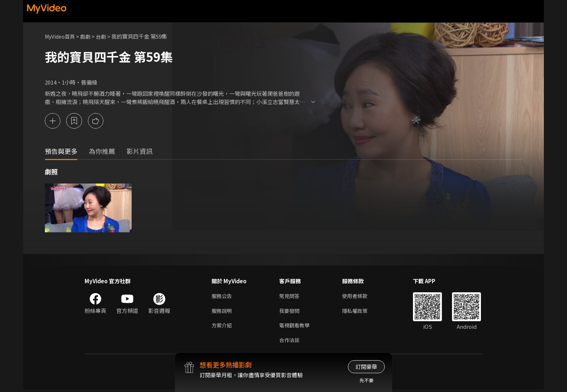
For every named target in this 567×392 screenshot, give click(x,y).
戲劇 (89, 36)
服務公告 (222, 296)
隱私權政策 (358, 312)
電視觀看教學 (295, 327)
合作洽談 (290, 342)
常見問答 (290, 296)
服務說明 (222, 312)
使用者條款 (358, 296)
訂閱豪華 (366, 367)
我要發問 (290, 312)
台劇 (105, 36)
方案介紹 (222, 327)
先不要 (366, 380)
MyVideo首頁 (61, 36)
